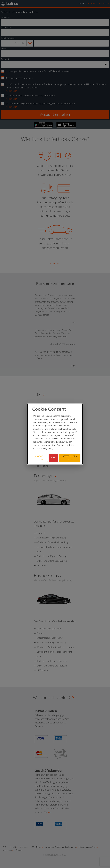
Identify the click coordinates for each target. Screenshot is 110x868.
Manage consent (39, 458)
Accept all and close (70, 458)
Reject (54, 458)
